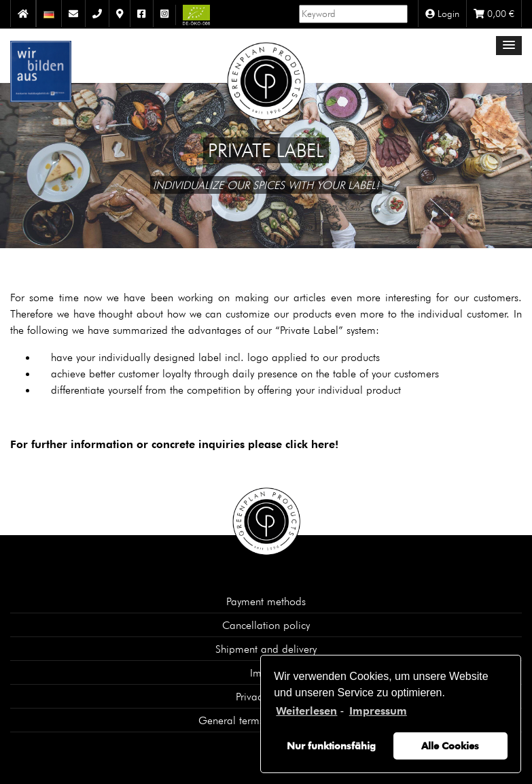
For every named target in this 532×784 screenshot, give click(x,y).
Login (442, 14)
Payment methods (266, 601)
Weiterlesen (306, 711)
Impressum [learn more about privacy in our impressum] (378, 711)
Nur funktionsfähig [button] (331, 746)
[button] (509, 46)
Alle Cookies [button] (450, 746)
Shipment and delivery (266, 649)
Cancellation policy (266, 625)
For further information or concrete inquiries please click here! (174, 444)
